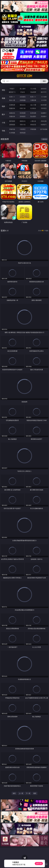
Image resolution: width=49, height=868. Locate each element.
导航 (3, 131)
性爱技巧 (44, 125)
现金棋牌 (33, 92)
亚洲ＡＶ (12, 97)
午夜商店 (23, 129)
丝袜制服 (23, 100)
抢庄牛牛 (44, 92)
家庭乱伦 (23, 121)
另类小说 (23, 125)
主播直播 (33, 100)
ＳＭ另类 (44, 100)
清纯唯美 (23, 116)
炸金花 (23, 92)
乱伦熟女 (33, 108)
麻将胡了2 (12, 92)
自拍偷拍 (23, 97)
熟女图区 (33, 116)
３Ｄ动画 (44, 97)
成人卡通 (33, 105)
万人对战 (33, 89)
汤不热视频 (44, 129)
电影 (3, 106)
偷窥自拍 (12, 113)
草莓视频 (33, 129)
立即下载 (39, 863)
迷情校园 (12, 125)
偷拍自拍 (23, 105)
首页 (14, 793)
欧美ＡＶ (33, 97)
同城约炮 (12, 129)
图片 (3, 114)
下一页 (28, 793)
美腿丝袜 (12, 116)
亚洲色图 (23, 113)
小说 (3, 123)
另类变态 (44, 108)
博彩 (3, 90)
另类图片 (44, 116)
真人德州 (23, 89)
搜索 (44, 81)
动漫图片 (44, 113)
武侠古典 (44, 121)
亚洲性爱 (12, 105)
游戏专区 (44, 89)
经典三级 (23, 108)
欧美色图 (33, 113)
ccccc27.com (24, 76)
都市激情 (12, 121)
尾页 (35, 793)
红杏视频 (12, 133)
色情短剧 (23, 133)
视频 (3, 98)
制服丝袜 (12, 108)
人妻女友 (33, 121)
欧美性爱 (44, 105)
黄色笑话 (33, 125)
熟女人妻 (12, 100)
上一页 (21, 793)
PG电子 (12, 89)
